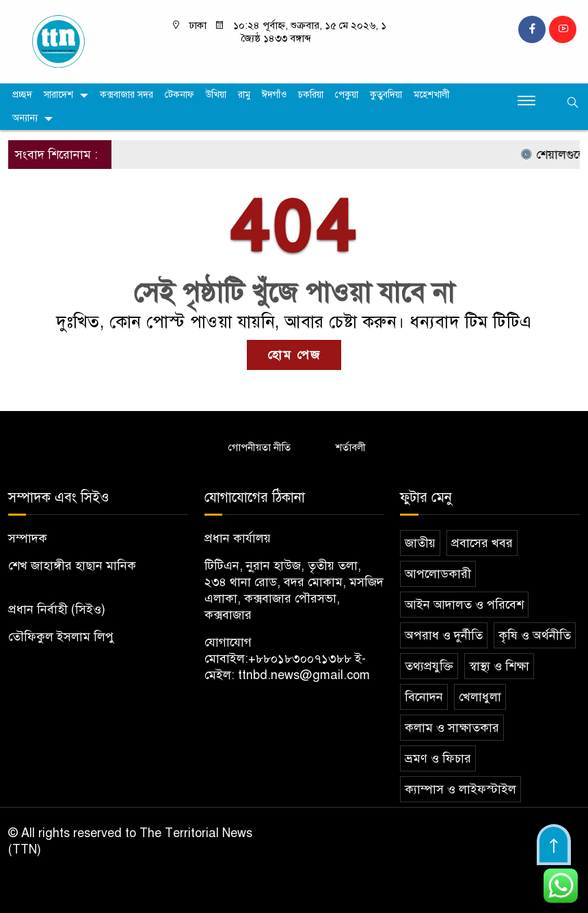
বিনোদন (424, 697)
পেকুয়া (347, 95)
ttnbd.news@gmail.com (304, 675)
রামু (244, 95)
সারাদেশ (58, 95)
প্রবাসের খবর (482, 543)
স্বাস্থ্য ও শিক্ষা (499, 666)
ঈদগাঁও (274, 95)
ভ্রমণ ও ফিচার (438, 758)
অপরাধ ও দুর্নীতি (444, 635)
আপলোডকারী (438, 574)
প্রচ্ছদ (22, 95)
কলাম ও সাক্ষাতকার (452, 728)
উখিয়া (216, 95)
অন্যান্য (25, 118)
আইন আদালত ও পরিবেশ (464, 605)
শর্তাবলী (351, 447)
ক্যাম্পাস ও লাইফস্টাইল (460, 789)
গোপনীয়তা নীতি (259, 447)
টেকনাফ (179, 95)
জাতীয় (420, 543)
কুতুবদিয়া (386, 95)
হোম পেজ (294, 355)
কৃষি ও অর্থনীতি (535, 635)
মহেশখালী (432, 95)
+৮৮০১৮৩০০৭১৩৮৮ (300, 659)
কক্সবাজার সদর (126, 95)
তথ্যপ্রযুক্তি (429, 666)
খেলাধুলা (480, 697)
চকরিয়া (311, 95)
